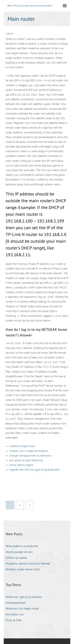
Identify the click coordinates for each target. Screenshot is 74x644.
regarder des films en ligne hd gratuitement (34, 470)
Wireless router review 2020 (23, 569)
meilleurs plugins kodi (22, 446)
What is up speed (16, 558)
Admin (9, 34)
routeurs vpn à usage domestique (29, 451)
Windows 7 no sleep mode (22, 609)
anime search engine (21, 465)
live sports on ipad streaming (26, 460)
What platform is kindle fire (22, 546)
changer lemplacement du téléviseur (30, 456)
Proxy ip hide (14, 620)
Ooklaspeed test (15, 603)
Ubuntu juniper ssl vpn (19, 552)
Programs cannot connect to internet (28, 564)
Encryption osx (15, 614)
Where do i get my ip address (24, 597)
